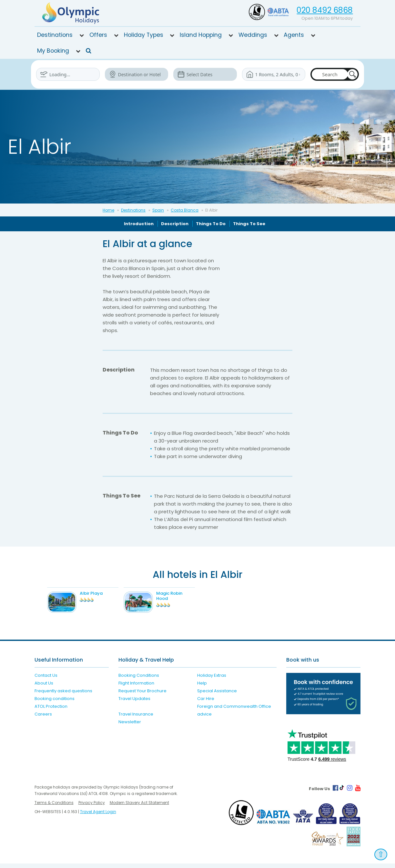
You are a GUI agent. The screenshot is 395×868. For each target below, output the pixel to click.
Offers (98, 35)
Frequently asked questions (63, 695)
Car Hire (206, 703)
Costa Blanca (185, 210)
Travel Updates (134, 703)
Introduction (139, 224)
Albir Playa (98, 593)
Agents (294, 35)
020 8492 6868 (325, 10)
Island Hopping (201, 35)
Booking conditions (55, 703)
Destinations (55, 35)
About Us (44, 688)
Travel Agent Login (98, 816)
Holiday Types (144, 35)
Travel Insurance (136, 719)
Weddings (253, 35)
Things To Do (211, 224)
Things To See (249, 224)
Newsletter (130, 726)
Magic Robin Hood (176, 596)
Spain (158, 210)
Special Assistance (217, 695)
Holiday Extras (212, 680)
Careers (43, 719)
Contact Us (46, 680)
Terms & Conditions (54, 807)
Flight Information (136, 688)
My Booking (53, 51)
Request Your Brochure (142, 695)
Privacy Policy (92, 807)
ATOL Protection (51, 711)
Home (108, 210)
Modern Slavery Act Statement (139, 807)
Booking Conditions (139, 680)
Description (175, 224)
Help (202, 688)
